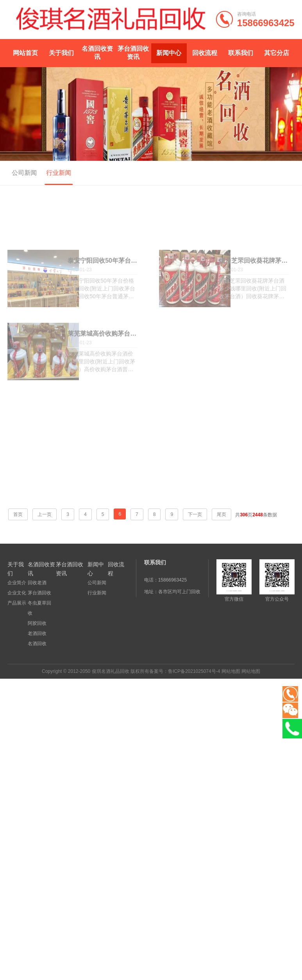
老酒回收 (37, 633)
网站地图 (231, 671)
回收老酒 (37, 583)
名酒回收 (37, 644)
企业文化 (17, 593)
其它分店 (277, 53)
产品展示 (17, 603)
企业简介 (17, 583)
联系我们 (241, 53)
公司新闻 (23, 173)
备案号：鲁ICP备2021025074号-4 (185, 671)
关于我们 (61, 53)
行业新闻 (57, 173)
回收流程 (205, 53)
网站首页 (25, 53)
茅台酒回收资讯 (133, 53)
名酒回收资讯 (97, 53)
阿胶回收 (37, 623)
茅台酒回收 (39, 593)
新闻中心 (169, 53)
